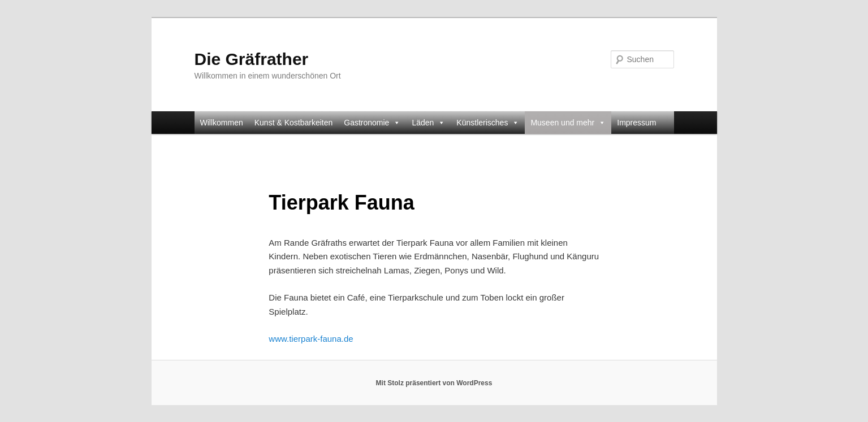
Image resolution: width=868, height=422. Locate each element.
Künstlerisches (488, 123)
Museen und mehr (568, 123)
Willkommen (222, 123)
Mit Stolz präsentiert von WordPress (434, 383)
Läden (428, 123)
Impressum (636, 123)
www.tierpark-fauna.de (311, 339)
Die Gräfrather (252, 59)
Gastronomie (372, 123)
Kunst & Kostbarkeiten (294, 123)
